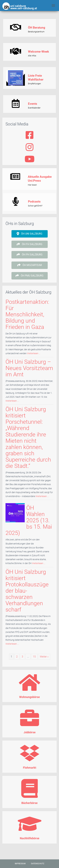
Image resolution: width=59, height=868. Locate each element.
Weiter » (44, 657)
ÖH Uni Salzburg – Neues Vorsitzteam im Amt (29, 368)
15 (34, 657)
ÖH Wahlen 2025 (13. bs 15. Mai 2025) (29, 520)
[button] (30, 234)
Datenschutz (38, 864)
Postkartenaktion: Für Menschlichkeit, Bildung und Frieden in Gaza (27, 314)
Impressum (20, 864)
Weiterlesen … (33, 353)
